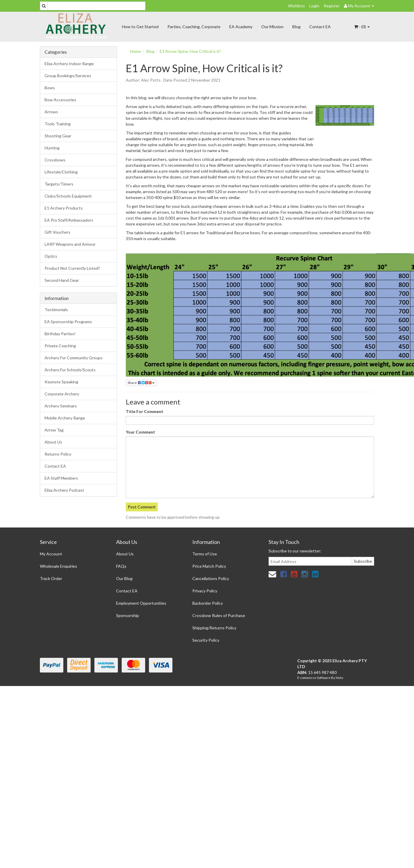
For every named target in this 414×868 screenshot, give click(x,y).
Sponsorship (128, 615)
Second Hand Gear (62, 280)
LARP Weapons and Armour (70, 244)
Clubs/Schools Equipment (68, 196)
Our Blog (124, 578)
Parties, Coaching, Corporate (194, 27)
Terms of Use (205, 554)
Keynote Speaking (61, 382)
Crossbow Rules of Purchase (219, 615)
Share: (141, 383)
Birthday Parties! (60, 334)
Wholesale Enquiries (58, 566)
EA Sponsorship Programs (68, 322)
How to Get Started (140, 27)
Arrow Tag (54, 430)
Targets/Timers (59, 184)
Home (136, 51)
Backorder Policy (208, 603)
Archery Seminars (61, 406)
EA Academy (241, 27)
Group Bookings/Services (68, 76)
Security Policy (206, 640)
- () (362, 27)
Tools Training (58, 124)
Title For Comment (145, 411)
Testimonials (56, 310)
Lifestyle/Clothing (61, 172)
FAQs (121, 566)
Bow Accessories (60, 100)
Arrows (51, 112)
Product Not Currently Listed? (72, 268)
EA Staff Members (61, 478)
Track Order (51, 578)
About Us (53, 442)
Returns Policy (58, 454)
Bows (50, 88)
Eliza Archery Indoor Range (69, 64)
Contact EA (320, 27)
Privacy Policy (205, 591)
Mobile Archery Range (65, 418)
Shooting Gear (58, 136)
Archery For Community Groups (74, 358)
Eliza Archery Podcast (64, 490)
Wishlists (296, 6)
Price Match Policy (209, 566)
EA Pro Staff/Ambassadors (69, 220)
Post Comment (142, 507)
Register (332, 6)
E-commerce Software (314, 678)
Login (314, 6)
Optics (51, 256)
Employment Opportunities (141, 603)
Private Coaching (60, 346)
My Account (51, 554)
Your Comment (140, 432)
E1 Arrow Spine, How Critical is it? (190, 51)
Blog (296, 27)
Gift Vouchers (57, 232)
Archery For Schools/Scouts (70, 370)
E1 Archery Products (64, 208)
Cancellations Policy (211, 578)
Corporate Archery (62, 394)
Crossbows (55, 160)
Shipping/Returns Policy (214, 628)
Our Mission (272, 27)
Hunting (52, 148)
